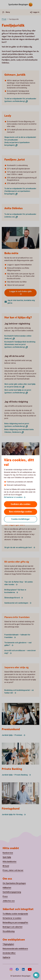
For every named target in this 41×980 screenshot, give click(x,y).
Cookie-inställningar (20, 519)
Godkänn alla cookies (21, 504)
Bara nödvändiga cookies (21, 512)
